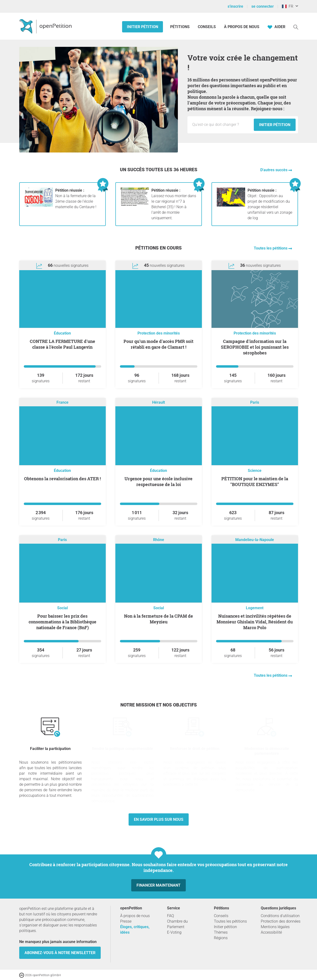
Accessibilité (271, 932)
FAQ (171, 916)
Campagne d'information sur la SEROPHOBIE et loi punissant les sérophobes (255, 347)
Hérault (158, 402)
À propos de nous (242, 27)
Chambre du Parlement (177, 924)
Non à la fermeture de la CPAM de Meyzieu (158, 619)
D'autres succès (274, 170)
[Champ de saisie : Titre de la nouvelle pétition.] (222, 125)
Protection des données (281, 921)
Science (255, 471)
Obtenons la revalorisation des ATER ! (62, 479)
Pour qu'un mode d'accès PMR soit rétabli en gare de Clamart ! (158, 344)
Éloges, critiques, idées (135, 930)
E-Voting (174, 932)
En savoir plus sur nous (159, 819)
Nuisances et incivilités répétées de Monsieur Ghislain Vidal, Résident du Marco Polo (255, 622)
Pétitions (180, 27)
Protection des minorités (159, 333)
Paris (255, 402)
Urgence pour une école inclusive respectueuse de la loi (158, 481)
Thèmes (221, 932)
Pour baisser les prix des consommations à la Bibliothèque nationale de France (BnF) (62, 622)
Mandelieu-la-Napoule (255, 540)
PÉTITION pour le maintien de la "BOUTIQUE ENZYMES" (255, 481)
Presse (126, 921)
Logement (255, 608)
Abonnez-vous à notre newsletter (60, 953)
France (62, 402)
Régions (221, 938)
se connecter (263, 6)
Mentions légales (275, 927)
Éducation (62, 333)
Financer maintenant (158, 885)
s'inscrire (235, 6)
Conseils (207, 27)
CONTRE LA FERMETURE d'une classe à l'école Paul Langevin (62, 344)
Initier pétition (143, 27)
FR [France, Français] (288, 6)
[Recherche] (296, 27)
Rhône (159, 540)
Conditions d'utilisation (280, 916)
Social (62, 608)
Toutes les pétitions (271, 248)
